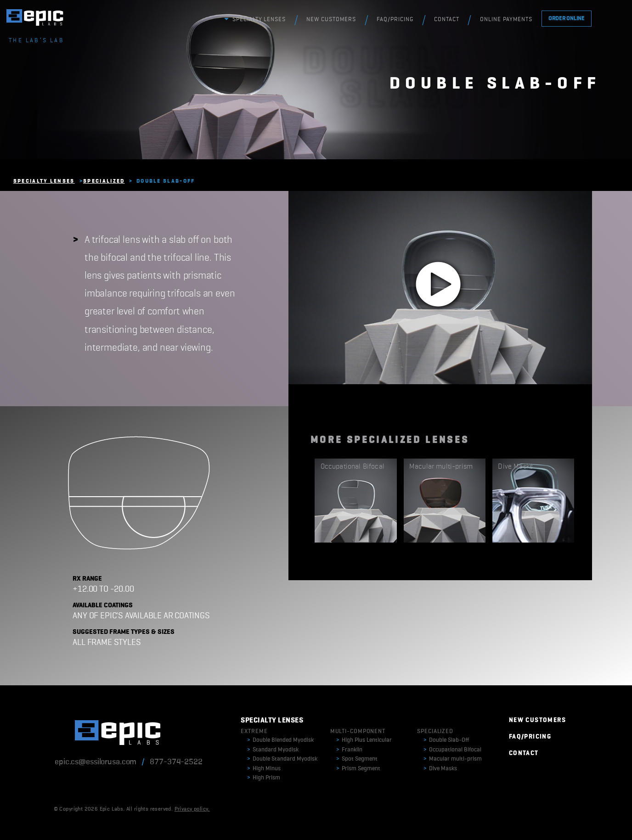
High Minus (264, 769)
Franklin (349, 750)
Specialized (104, 181)
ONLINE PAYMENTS (506, 20)
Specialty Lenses (44, 181)
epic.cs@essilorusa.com (96, 762)
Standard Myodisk (273, 750)
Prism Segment (358, 769)
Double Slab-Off (446, 740)
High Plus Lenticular (364, 740)
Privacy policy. (192, 809)
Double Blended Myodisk (280, 740)
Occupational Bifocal (452, 750)
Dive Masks (440, 769)
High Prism (264, 778)
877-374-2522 (176, 762)
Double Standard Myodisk (282, 759)
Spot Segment (357, 759)
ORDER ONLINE (567, 19)
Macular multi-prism (453, 759)
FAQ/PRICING (395, 20)
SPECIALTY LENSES (259, 20)
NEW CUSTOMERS (331, 20)
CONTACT (447, 20)
